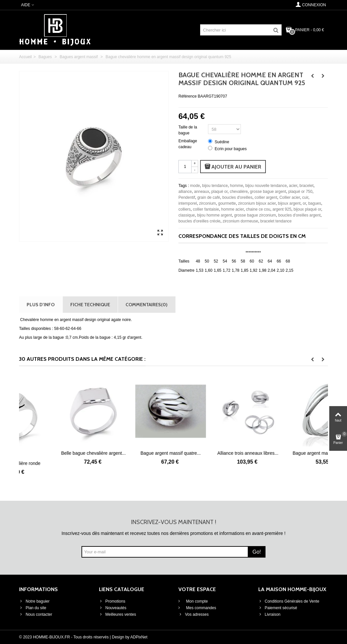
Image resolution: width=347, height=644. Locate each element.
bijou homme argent (215, 215)
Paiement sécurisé (278, 608)
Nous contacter (36, 614)
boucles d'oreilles (237, 197)
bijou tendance (215, 186)
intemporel (188, 203)
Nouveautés (113, 608)
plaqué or (219, 192)
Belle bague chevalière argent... (135, 453)
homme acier (232, 209)
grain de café (208, 197)
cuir (305, 197)
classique (187, 215)
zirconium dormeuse (240, 221)
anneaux (201, 192)
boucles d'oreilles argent (300, 215)
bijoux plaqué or (307, 209)
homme (237, 186)
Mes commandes (201, 608)
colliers (185, 209)
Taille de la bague (188, 130)
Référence (187, 96)
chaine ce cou (258, 209)
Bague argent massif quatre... (212, 453)
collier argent (266, 197)
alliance (185, 192)
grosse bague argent (268, 192)
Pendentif (187, 197)
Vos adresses (194, 614)
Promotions (112, 601)
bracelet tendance (276, 221)
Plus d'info (41, 304)
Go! (257, 552)
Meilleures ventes (117, 614)
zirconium (208, 203)
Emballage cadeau (188, 144)
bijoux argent (289, 203)
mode (195, 186)
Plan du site (33, 608)
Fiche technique (90, 304)
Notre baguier (34, 601)
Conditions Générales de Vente (289, 601)
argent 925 (282, 209)
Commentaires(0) (147, 304)
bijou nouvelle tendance (266, 186)
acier (293, 186)
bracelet (306, 186)
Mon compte (196, 601)
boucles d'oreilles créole (199, 221)
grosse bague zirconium (255, 215)
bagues (315, 203)
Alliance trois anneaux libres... (289, 453)
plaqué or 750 (300, 192)
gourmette (227, 203)
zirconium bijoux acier (257, 203)
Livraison (269, 614)
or (304, 203)
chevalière (239, 192)
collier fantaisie (206, 209)
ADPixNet (139, 637)
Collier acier (290, 197)
